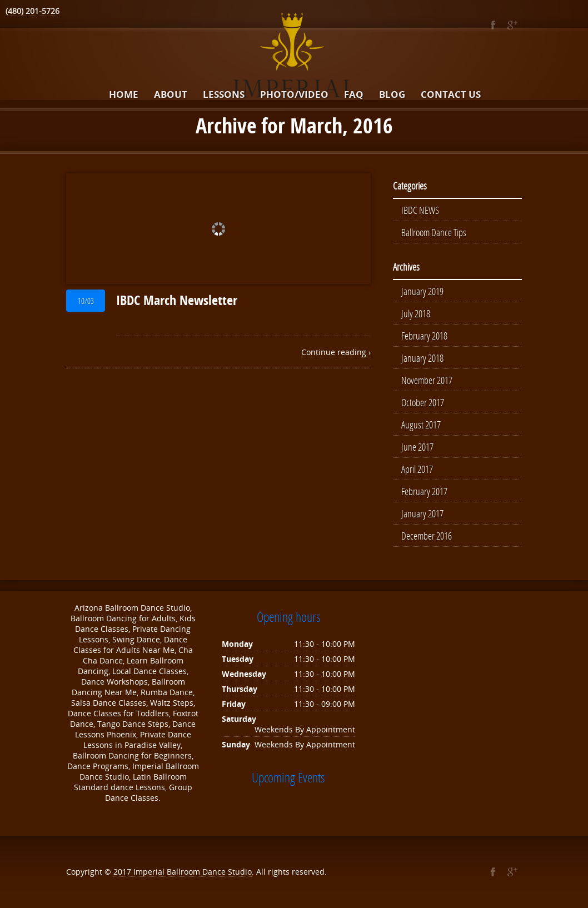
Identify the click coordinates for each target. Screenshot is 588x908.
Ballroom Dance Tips (434, 232)
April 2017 (417, 469)
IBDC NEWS (420, 210)
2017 (123, 872)
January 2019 (422, 291)
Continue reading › (336, 352)
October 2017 (423, 402)
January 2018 (422, 358)
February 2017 (424, 491)
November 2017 (427, 380)
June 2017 (417, 447)
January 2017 (422, 513)
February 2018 (424, 336)
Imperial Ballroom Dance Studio (193, 872)
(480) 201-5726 (33, 11)
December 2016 (427, 536)
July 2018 (416, 313)
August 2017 (421, 425)
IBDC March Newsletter (177, 300)
